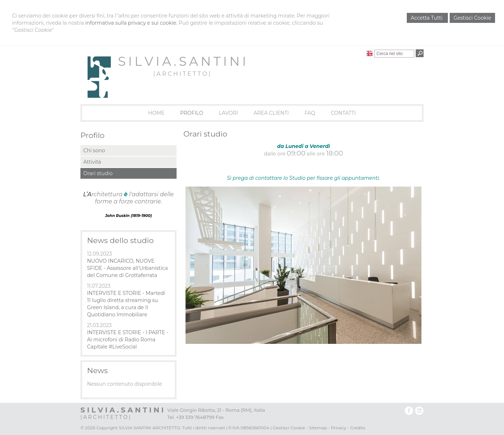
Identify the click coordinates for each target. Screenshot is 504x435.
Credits (357, 428)
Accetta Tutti (427, 18)
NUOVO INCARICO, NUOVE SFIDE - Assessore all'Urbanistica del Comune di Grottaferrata (127, 268)
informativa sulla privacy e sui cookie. (131, 23)
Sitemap (318, 428)
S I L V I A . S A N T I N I (182, 61)
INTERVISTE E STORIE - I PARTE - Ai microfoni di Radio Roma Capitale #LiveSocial (128, 340)
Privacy (339, 428)
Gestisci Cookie (472, 18)
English (370, 53)
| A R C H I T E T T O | (182, 74)
